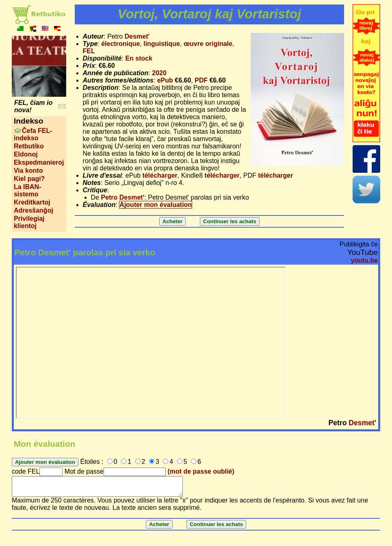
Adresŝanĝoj (34, 210)
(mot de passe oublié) (201, 471)
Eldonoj (26, 154)
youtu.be (364, 260)
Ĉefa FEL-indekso (33, 134)
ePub (165, 80)
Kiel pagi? (29, 179)
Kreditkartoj (32, 202)
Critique (95, 190)
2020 (159, 73)
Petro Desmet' (122, 197)
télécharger (160, 175)
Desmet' (137, 36)
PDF (201, 80)
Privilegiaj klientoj (29, 222)
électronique (120, 44)
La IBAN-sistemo (28, 190)
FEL (89, 51)
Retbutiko (29, 146)
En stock (139, 58)
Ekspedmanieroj (39, 162)
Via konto (28, 171)
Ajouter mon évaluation (156, 205)
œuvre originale (208, 44)
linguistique (162, 44)
